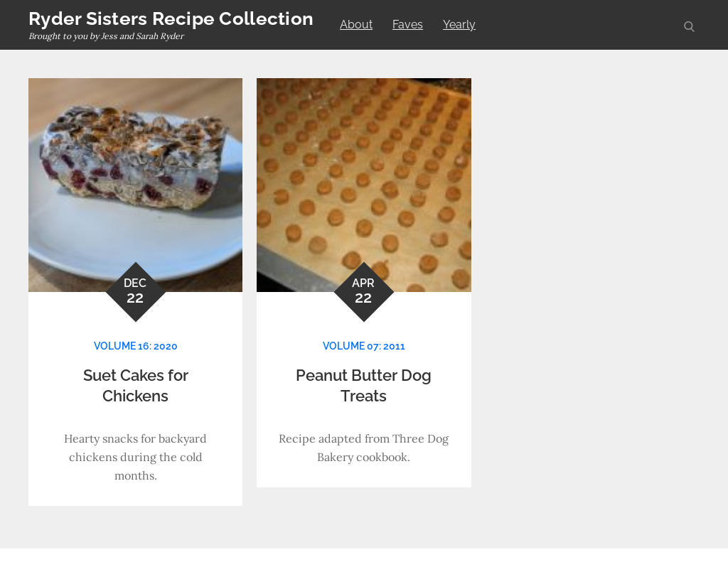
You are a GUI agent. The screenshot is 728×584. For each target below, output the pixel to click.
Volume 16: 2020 (136, 346)
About (356, 25)
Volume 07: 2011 (364, 346)
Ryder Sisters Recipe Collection (171, 18)
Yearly (459, 25)
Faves (408, 25)
